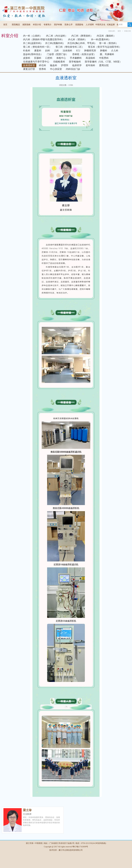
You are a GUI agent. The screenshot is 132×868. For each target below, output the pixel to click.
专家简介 (48, 25)
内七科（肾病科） (78, 39)
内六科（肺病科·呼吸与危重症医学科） (44, 39)
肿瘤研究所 (90, 51)
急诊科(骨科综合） (33, 54)
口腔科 (49, 58)
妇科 (48, 51)
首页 (5, 25)
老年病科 (90, 65)
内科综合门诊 (73, 69)
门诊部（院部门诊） (58, 54)
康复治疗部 (29, 69)
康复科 (38, 51)
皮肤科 (27, 58)
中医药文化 (100, 25)
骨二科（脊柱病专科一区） (37, 47)
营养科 (43, 69)
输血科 (54, 65)
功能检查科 (59, 62)
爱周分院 (104, 65)
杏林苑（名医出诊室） (84, 54)
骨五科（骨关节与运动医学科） (105, 47)
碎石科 (43, 65)
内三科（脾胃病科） (82, 36)
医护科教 (58, 25)
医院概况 (16, 25)
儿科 (56, 51)
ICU (78, 51)
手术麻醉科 (76, 58)
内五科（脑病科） (106, 36)
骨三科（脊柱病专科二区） (70, 47)
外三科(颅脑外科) (54, 43)
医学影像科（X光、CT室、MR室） (103, 62)
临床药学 (77, 65)
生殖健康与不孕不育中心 (36, 62)
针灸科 (27, 51)
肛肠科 (38, 58)
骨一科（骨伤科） (109, 43)
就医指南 (26, 25)
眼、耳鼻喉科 (107, 54)
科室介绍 (37, 25)
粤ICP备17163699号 (80, 847)
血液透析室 (29, 65)
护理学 (65, 65)
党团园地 (79, 25)
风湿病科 (90, 58)
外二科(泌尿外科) (32, 43)
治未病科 (67, 51)
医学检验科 (75, 62)
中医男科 (104, 58)
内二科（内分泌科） (57, 36)
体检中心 (61, 58)
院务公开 (69, 25)
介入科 (115, 51)
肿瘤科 (104, 51)
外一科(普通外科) (100, 39)
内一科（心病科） (33, 36)
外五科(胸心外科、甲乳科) (81, 43)
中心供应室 (56, 69)
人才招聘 (90, 25)
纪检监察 (111, 25)
